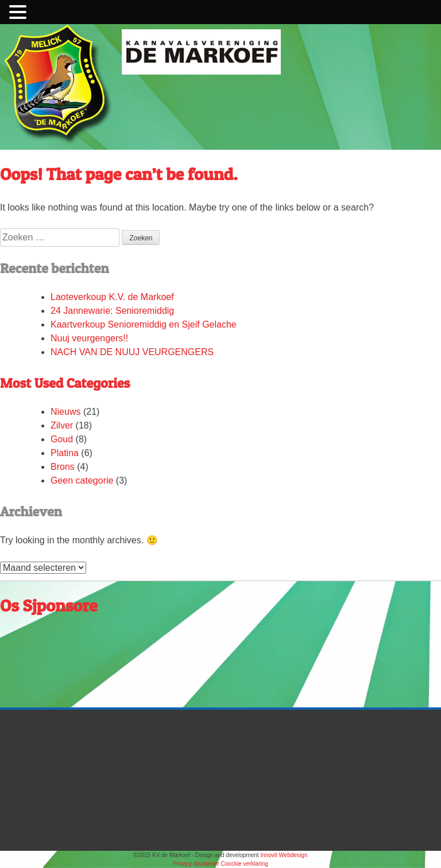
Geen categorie (82, 480)
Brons (63, 467)
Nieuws (65, 412)
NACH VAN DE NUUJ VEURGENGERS (132, 352)
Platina (65, 453)
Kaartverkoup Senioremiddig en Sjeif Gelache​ (144, 324)
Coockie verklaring (245, 864)
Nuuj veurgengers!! (89, 338)
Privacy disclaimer (197, 864)
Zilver (62, 425)
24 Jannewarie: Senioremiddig (112, 311)
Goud (62, 439)
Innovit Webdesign (284, 855)
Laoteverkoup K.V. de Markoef (113, 297)
